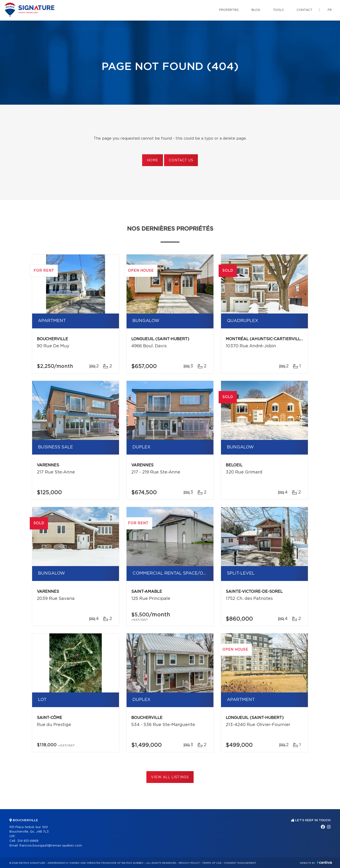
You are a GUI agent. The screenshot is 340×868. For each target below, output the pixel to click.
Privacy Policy (189, 863)
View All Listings (170, 777)
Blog (256, 10)
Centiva (324, 862)
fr (330, 10)
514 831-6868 (28, 841)
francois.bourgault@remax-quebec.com (51, 846)
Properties (229, 10)
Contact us (181, 160)
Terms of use (212, 863)
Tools (278, 10)
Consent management (240, 863)
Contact (304, 10)
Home (153, 160)
